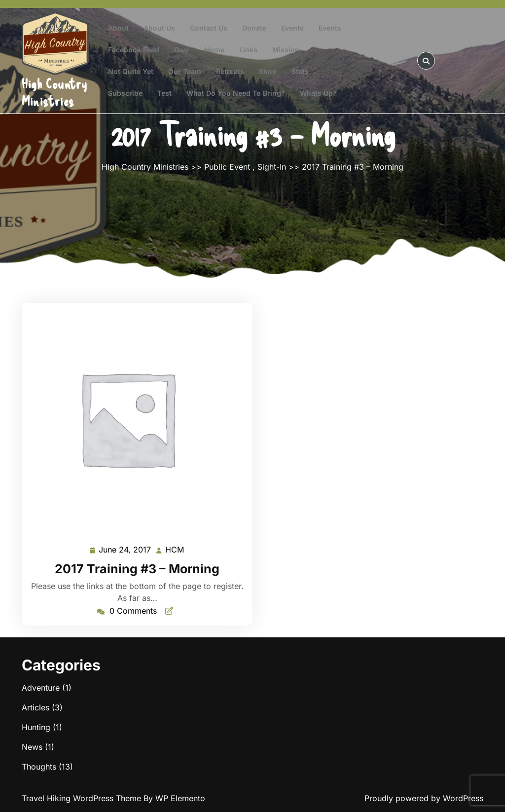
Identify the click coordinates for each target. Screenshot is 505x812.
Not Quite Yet (131, 71)
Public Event (227, 167)
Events (292, 28)
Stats (300, 71)
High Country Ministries (54, 92)
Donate (254, 28)
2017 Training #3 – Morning (137, 569)
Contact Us (209, 28)
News (32, 747)
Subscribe (125, 93)
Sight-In (272, 167)
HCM (175, 549)
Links (248, 50)
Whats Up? (318, 93)
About (118, 28)
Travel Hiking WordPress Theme (83, 798)
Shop (268, 71)
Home (215, 50)
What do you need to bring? (236, 93)
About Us (159, 28)
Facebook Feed (134, 50)
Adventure (41, 688)
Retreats (230, 71)
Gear (182, 50)
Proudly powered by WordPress (424, 798)
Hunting (36, 727)
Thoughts (39, 767)
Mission (286, 50)
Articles (36, 707)
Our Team (185, 71)
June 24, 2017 (125, 550)
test (164, 93)
